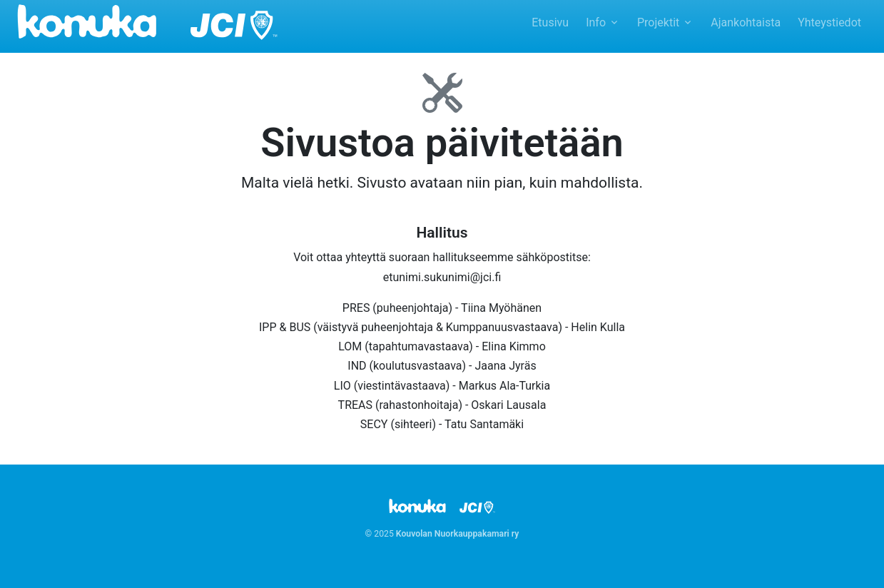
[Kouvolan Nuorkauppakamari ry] (147, 21)
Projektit (658, 22)
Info (596, 22)
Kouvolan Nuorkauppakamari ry (458, 534)
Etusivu (550, 22)
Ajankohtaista (746, 22)
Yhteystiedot (829, 22)
